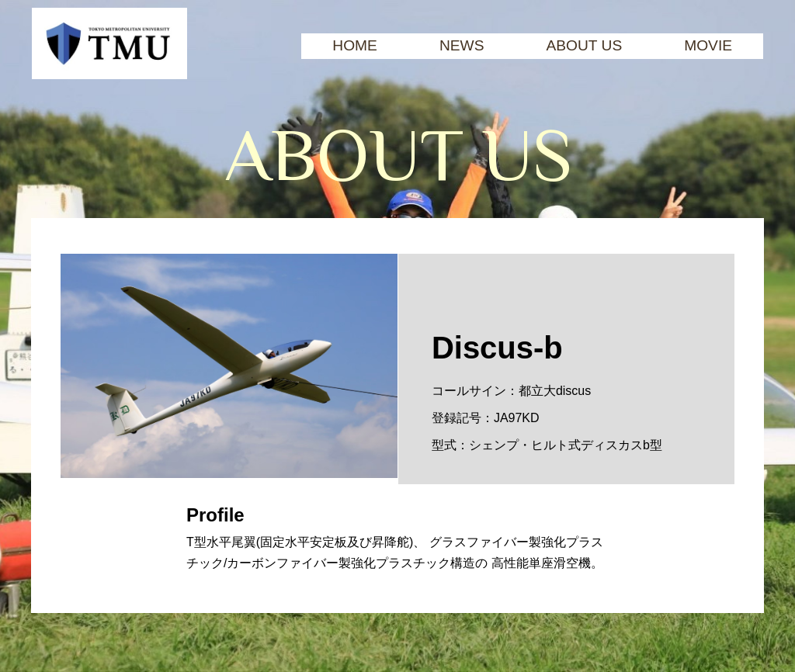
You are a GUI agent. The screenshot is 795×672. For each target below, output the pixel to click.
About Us (584, 45)
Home (355, 45)
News (462, 45)
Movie (708, 45)
